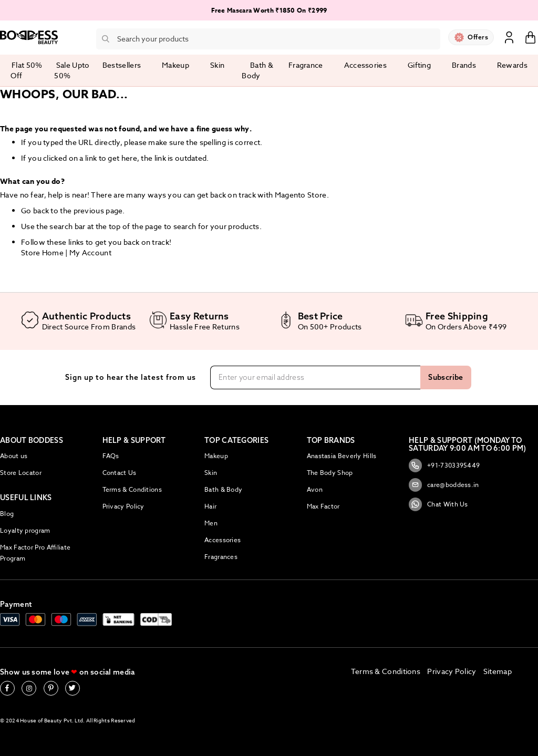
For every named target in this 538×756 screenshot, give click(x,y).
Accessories (223, 540)
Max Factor (323, 506)
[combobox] (268, 39)
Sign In (509, 37)
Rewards (512, 65)
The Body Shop (330, 473)
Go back (35, 210)
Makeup (216, 456)
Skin (211, 473)
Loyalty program (25, 530)
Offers (478, 37)
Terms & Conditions (132, 489)
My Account (90, 252)
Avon (315, 489)
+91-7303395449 (444, 465)
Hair (210, 506)
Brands (464, 65)
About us (14, 456)
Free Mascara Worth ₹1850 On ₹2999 (269, 10)
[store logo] (29, 37)
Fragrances (221, 557)
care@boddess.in (444, 485)
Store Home (42, 252)
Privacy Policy (123, 506)
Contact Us (120, 473)
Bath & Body (223, 489)
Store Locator (21, 473)
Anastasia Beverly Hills (342, 456)
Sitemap (498, 671)
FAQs (111, 456)
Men (211, 523)
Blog (7, 514)
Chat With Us (438, 504)
